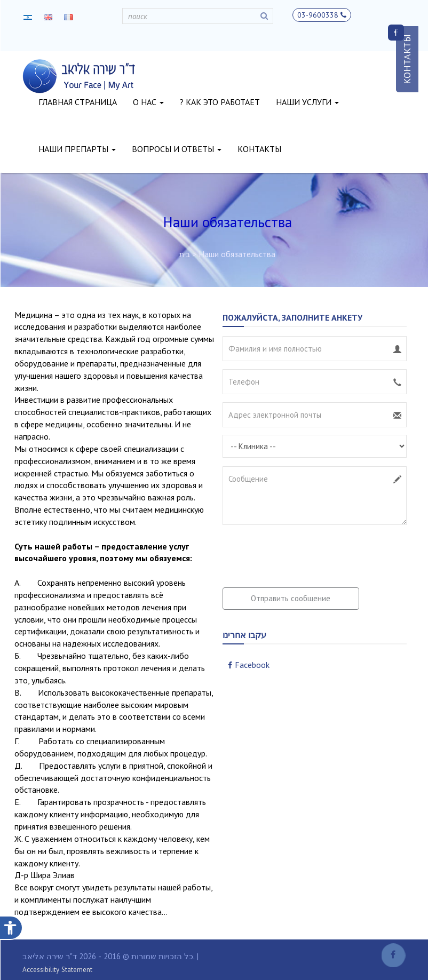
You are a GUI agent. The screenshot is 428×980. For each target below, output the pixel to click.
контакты (259, 149)
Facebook (249, 665)
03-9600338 (322, 15)
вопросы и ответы (177, 149)
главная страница (78, 102)
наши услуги (307, 102)
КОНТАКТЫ (407, 59)
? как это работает (220, 102)
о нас (148, 102)
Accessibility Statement (57, 970)
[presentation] (304, 553)
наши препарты (77, 149)
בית (185, 254)
